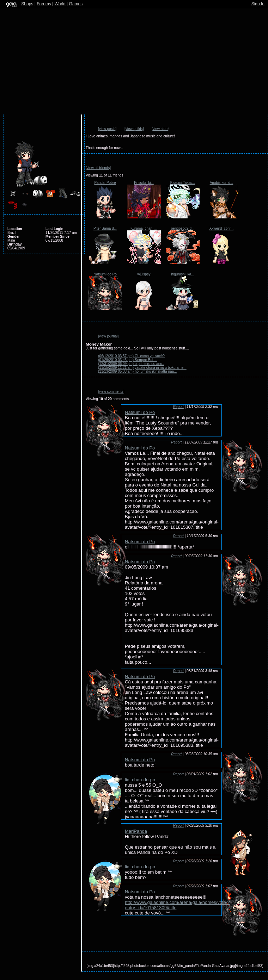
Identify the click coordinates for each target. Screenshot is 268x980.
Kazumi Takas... (183, 183)
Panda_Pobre (105, 183)
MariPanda (136, 831)
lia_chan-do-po (140, 780)
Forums (44, 4)
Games (76, 4)
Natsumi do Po (105, 274)
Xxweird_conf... (221, 228)
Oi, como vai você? (131, 356)
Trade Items (60, 131)
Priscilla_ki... (144, 183)
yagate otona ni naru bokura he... (142, 368)
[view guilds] (134, 129)
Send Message (50, 131)
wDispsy (144, 274)
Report (178, 407)
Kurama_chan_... (144, 228)
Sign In (258, 4)
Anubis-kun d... (222, 183)
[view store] (161, 129)
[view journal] (108, 336)
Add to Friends (39, 131)
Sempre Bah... (128, 360)
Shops (27, 4)
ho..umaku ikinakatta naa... (137, 371)
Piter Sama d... (105, 228)
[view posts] (107, 129)
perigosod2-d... (183, 228)
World (60, 4)
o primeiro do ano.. (131, 364)
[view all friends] (98, 168)
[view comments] (111, 392)
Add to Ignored (71, 131)
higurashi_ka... (182, 274)
